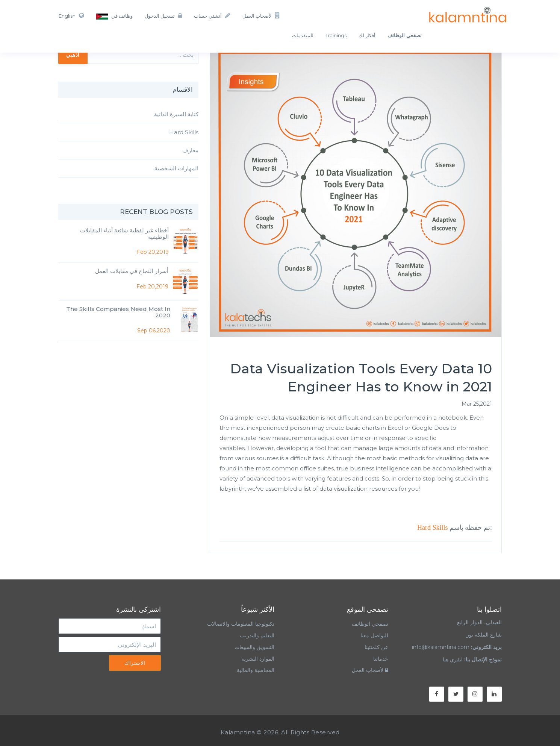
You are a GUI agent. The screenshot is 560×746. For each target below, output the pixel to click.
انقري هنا (453, 660)
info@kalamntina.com (441, 647)
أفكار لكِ (367, 35)
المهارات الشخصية (176, 168)
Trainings (336, 35)
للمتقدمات (303, 35)
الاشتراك (135, 663)
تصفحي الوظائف (370, 624)
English (71, 16)
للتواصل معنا (374, 635)
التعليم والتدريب (257, 635)
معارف (190, 150)
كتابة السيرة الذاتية (176, 114)
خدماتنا (381, 659)
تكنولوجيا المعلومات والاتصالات (240, 624)
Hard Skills (433, 528)
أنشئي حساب (212, 16)
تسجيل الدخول (163, 16)
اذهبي (73, 55)
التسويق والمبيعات (254, 647)
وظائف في (114, 16)
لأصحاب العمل (261, 16)
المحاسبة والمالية (256, 670)
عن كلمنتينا (376, 647)
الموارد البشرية (258, 659)
